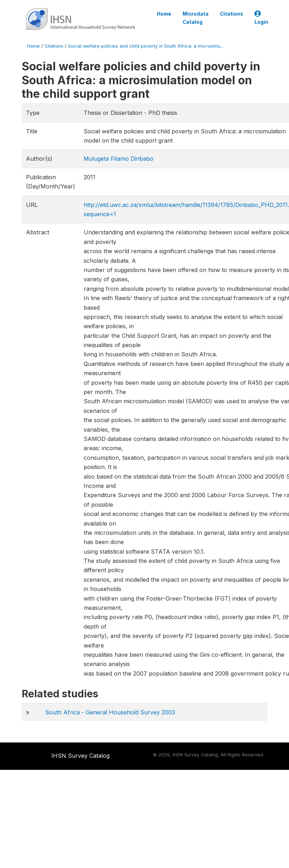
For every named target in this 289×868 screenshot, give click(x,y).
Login (261, 18)
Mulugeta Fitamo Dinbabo (119, 159)
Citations (232, 14)
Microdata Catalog (196, 18)
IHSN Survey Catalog (80, 756)
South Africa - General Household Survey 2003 (110, 712)
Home (164, 14)
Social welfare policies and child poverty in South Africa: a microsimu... (146, 46)
